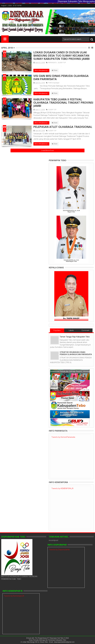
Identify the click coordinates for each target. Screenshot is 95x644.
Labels (71, 330)
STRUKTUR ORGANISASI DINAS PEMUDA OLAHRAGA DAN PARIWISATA (76, 353)
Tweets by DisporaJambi (59, 550)
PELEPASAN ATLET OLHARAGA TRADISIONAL (63, 127)
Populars (57, 330)
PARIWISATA (52, 63)
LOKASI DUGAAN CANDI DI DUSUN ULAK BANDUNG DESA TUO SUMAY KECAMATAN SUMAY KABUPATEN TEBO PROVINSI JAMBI (62, 56)
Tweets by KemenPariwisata (63, 437)
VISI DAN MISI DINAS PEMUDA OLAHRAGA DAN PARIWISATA (61, 77)
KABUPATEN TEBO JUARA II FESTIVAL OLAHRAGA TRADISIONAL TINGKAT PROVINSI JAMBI (63, 103)
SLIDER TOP (62, 63)
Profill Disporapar (54, 83)
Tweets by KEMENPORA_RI (62, 488)
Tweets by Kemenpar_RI (14, 596)
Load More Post (47, 150)
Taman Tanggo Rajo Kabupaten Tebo (75, 337)
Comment (85, 330)
